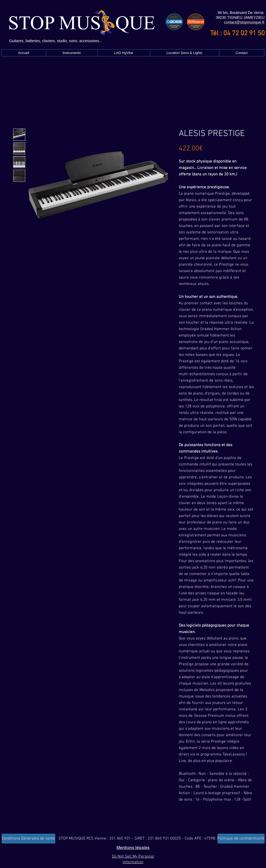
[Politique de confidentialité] (241, 839)
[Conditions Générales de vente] (28, 839)
